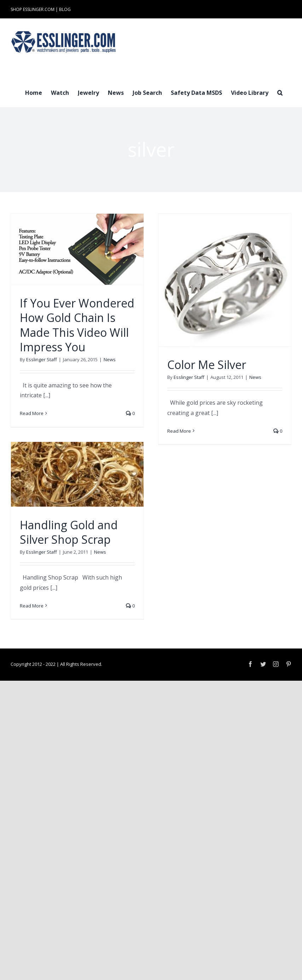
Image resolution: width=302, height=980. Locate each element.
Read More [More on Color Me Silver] (179, 431)
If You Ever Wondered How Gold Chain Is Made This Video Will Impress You (77, 325)
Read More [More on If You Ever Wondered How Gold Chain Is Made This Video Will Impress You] (32, 413)
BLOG (65, 9)
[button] (280, 92)
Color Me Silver (207, 365)
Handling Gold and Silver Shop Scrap (69, 532)
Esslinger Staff (42, 359)
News (110, 359)
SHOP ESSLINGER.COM (33, 9)
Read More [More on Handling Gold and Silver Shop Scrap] (32, 606)
